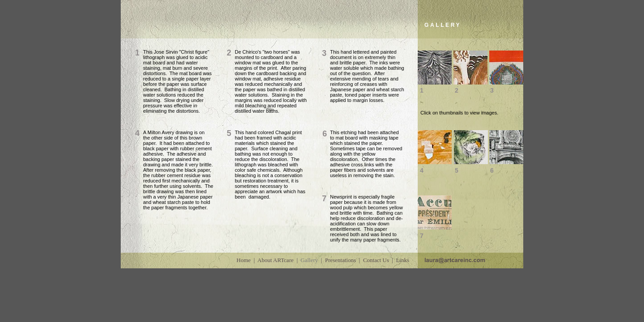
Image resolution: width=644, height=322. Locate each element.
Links (402, 260)
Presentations (341, 260)
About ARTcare (276, 260)
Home (244, 260)
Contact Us (376, 260)
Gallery (309, 260)
